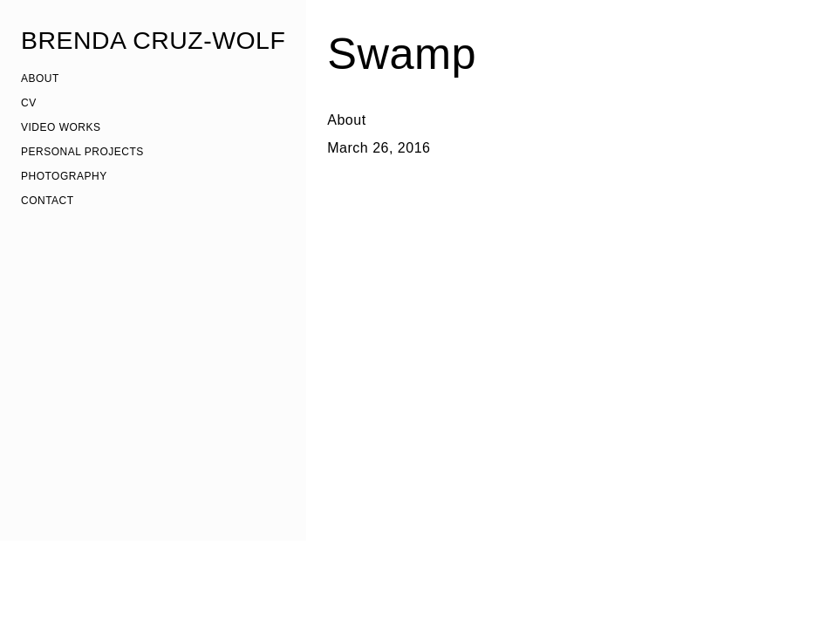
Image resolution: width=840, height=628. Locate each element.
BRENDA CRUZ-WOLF (153, 40)
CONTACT (48, 201)
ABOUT (40, 78)
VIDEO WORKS (61, 127)
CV (29, 103)
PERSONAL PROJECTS (82, 152)
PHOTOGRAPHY (64, 176)
